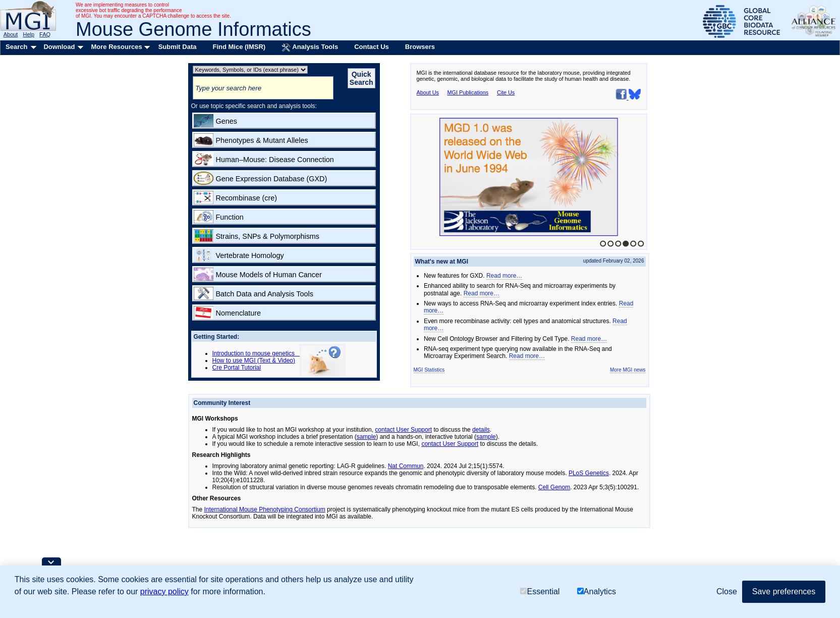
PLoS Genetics (589, 473)
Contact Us (372, 47)
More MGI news (628, 370)
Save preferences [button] (784, 591)
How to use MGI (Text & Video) (254, 360)
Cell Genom (554, 487)
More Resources (116, 47)
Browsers (420, 47)
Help (29, 34)
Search (16, 47)
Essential (540, 591)
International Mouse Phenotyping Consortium (265, 509)
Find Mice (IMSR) (239, 47)
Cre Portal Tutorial (237, 368)
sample (367, 437)
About (11, 34)
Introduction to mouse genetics (256, 353)
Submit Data (178, 47)
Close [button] (727, 591)
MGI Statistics (429, 370)
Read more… (504, 276)
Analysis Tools (310, 47)
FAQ (45, 34)
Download (59, 47)
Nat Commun (406, 466)
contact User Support (403, 430)
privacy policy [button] (164, 591)
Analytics (597, 591)
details (481, 430)
